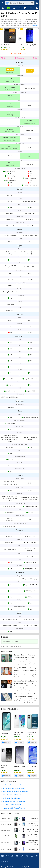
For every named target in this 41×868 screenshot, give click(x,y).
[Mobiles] (20, 8)
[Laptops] (25, 8)
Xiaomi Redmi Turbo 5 (31, 733)
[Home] (3, 8)
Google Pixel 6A (6, 45)
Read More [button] (35, 25)
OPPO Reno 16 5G (20, 767)
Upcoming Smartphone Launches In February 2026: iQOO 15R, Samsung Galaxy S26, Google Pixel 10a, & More (26, 682)
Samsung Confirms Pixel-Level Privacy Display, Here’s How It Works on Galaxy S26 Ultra (25, 656)
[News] (8, 8)
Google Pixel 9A (32, 767)
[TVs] (31, 8)
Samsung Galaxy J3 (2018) (29, 45)
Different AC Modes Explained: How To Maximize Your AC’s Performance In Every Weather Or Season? (26, 695)
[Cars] (37, 8)
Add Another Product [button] (20, 53)
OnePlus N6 (5, 733)
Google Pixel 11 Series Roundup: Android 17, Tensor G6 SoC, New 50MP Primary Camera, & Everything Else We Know (25, 669)
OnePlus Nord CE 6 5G (6, 767)
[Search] (20, 3)
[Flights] (14, 8)
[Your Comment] (20, 641)
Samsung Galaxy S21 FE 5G (19, 733)
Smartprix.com (17, 867)
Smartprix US (5, 861)
